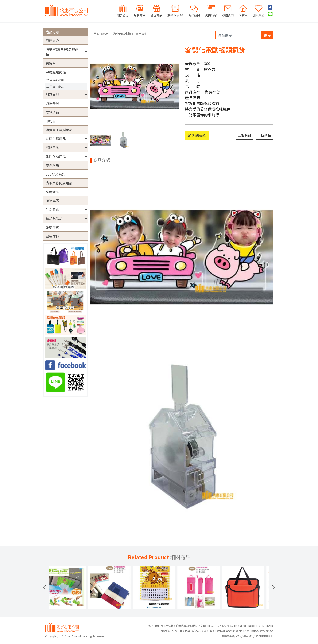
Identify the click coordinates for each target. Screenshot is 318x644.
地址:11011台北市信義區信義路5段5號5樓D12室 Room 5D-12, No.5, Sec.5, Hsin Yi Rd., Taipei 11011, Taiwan (210, 626)
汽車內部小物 (55, 80)
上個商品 (244, 135)
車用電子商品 (55, 87)
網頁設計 (248, 636)
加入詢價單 (197, 136)
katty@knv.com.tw (262, 631)
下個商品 (264, 135)
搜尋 (267, 35)
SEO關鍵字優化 (264, 636)
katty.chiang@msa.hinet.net (233, 631)
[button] (44, 587)
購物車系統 (228, 636)
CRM (239, 636)
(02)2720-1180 (173, 631)
